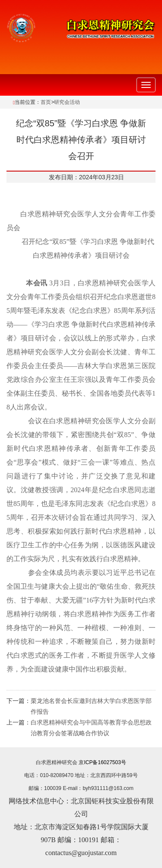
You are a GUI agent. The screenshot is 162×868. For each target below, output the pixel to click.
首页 (46, 102)
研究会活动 (67, 102)
